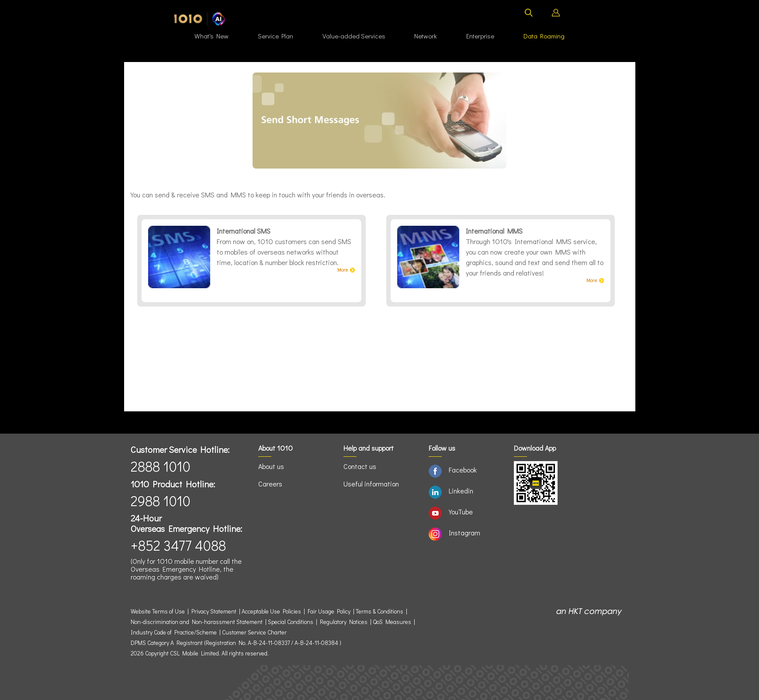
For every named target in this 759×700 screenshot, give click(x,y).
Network (426, 36)
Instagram (464, 533)
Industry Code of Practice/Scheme (174, 632)
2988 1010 (161, 501)
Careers (270, 484)
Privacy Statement (214, 611)
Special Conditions (291, 622)
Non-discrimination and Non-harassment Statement (197, 622)
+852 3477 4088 (178, 545)
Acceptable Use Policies (271, 611)
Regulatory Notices (344, 622)
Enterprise (480, 36)
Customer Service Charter (254, 632)
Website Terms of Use (159, 611)
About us (271, 466)
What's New (211, 36)
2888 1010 (161, 466)
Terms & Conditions (379, 611)
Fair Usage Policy (329, 611)
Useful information (371, 484)
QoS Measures (392, 622)
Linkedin (461, 491)
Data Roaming (544, 36)
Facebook (463, 470)
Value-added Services (354, 36)
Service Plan (276, 36)
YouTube (461, 512)
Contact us (360, 466)
